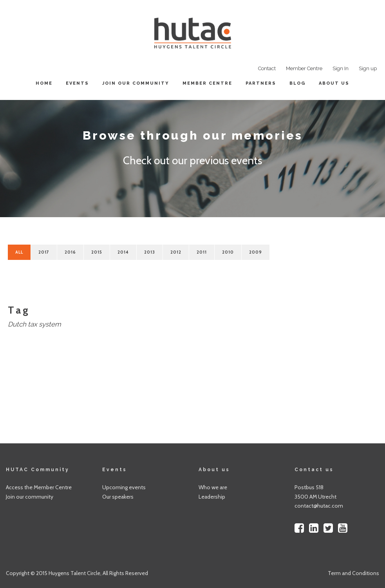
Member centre (207, 83)
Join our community (136, 83)
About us (334, 83)
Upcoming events (124, 487)
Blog (297, 83)
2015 (97, 252)
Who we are (213, 487)
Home (44, 83)
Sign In (341, 68)
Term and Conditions (353, 573)
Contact (267, 68)
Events (77, 83)
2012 (176, 252)
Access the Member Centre (39, 487)
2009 (256, 252)
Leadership (212, 497)
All (19, 252)
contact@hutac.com (319, 506)
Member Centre (304, 68)
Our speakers (118, 497)
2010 (228, 252)
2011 (202, 252)
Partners (261, 83)
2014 (123, 252)
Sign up (368, 68)
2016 (70, 252)
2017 (44, 252)
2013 (150, 252)
